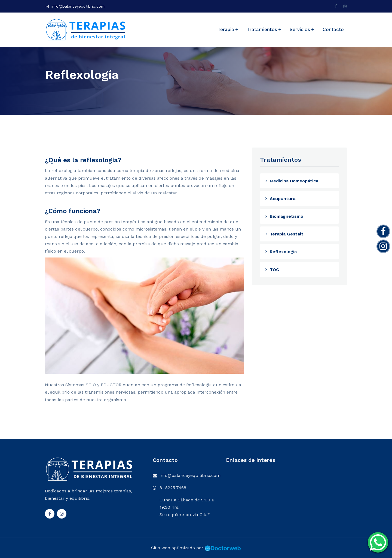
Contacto (333, 29)
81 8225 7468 (173, 488)
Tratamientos (262, 29)
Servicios (300, 29)
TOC (272, 270)
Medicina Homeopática (292, 181)
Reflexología (281, 252)
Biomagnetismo (284, 216)
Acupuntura (280, 199)
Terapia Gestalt (284, 234)
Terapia (226, 29)
